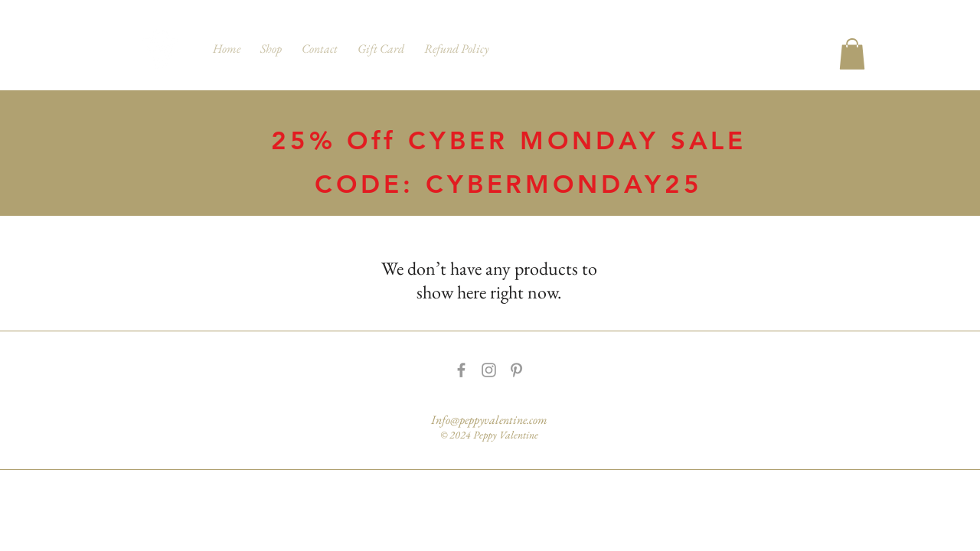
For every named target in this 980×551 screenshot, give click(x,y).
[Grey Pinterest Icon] (516, 370)
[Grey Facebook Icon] (461, 370)
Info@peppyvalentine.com (489, 420)
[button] (852, 54)
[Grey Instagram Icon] (489, 370)
